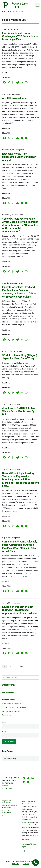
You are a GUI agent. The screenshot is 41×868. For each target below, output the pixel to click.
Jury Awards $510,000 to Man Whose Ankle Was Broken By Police (19, 411)
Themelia (26, 864)
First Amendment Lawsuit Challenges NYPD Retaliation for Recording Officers (20, 36)
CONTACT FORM (8, 693)
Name (4, 723)
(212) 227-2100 (7, 783)
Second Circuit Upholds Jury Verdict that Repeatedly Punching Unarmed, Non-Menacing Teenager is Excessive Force (20, 480)
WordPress (16, 864)
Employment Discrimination (11, 703)
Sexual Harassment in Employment (14, 707)
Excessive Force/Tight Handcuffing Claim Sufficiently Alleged (19, 157)
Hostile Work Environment (11, 711)
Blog (27, 820)
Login (24, 851)
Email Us (5, 786)
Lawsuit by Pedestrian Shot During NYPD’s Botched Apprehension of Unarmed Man (20, 610)
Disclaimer (25, 840)
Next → (23, 667)
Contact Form (7, 788)
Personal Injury (7, 715)
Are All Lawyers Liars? (15, 98)
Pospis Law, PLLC (22, 862)
